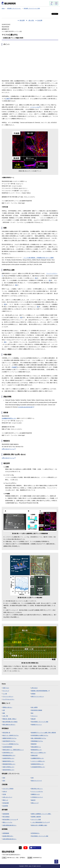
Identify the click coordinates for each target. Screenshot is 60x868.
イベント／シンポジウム (37, 791)
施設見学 (33, 800)
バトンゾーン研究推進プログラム (11, 744)
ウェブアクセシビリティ (8, 699)
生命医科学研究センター (8, 758)
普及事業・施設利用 (36, 817)
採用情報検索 (6, 833)
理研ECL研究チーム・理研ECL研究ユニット (13, 750)
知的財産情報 (6, 814)
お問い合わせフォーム (9, 449)
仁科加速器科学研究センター (38, 767)
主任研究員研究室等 (7, 747)
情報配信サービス (35, 794)
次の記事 (40, 20)
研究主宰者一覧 (6, 733)
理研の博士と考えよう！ (37, 789)
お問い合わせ (34, 688)
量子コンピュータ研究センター (39, 753)
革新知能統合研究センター (9, 755)
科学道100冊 (6, 803)
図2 (5, 304)
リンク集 (5, 694)
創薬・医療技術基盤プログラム (39, 738)
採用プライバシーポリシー (38, 697)
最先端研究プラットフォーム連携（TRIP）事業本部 (44, 733)
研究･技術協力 (6, 817)
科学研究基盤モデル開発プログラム (40, 735)
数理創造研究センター (36, 750)
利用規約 (33, 694)
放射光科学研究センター (8, 770)
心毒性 (8, 99)
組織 (4, 713)
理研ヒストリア (35, 803)
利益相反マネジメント (36, 725)
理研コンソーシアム (7, 822)
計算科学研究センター (8, 753)
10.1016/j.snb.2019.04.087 (26, 407)
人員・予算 (5, 716)
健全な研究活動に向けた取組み (10, 722)
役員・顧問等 (34, 707)
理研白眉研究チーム (36, 747)
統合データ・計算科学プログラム (11, 735)
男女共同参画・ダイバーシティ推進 (40, 722)
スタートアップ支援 (36, 820)
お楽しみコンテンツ (7, 797)
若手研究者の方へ (35, 833)
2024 (4, 781)
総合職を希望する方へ (8, 836)
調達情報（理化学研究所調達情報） (40, 691)
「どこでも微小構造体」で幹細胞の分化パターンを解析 (38, 258)
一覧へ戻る (31, 20)
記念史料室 (5, 806)
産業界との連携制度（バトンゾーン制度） (41, 814)
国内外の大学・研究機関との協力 (39, 825)
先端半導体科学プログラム (9, 741)
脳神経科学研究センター (8, 761)
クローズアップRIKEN (8, 789)
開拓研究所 (34, 744)
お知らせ (5, 791)
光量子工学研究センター (8, 767)
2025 (32, 778)
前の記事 (22, 20)
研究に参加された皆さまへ (9, 725)
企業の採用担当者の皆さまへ (10, 825)
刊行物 (4, 794)
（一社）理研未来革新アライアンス (40, 822)
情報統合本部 (34, 755)
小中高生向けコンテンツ (37, 797)
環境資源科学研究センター (9, 764)
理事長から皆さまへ (7, 707)
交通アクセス (6, 688)
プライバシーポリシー (8, 697)
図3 (5, 342)
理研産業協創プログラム (37, 741)
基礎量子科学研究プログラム (10, 738)
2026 (4, 778)
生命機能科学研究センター (9, 418)
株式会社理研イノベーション (10, 820)
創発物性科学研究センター (38, 764)
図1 (36, 278)
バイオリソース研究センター (38, 761)
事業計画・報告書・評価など (10, 719)
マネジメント (34, 716)
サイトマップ (6, 691)
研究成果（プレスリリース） (14, 8)
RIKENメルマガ (36, 848)
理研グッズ (5, 800)
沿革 (4, 710)
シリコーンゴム (35, 107)
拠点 (32, 713)
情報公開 (33, 719)
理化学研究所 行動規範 (37, 710)
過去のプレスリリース (36, 781)
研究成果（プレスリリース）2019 (32, 8)
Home (3, 8)
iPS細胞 (14, 367)
